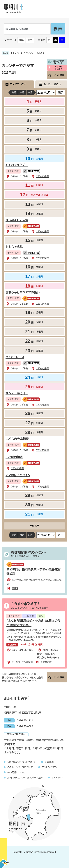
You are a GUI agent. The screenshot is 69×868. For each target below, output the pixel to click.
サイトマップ (57, 778)
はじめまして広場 (17, 220)
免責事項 (49, 762)
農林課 (15, 588)
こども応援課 (42, 176)
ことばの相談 (14, 457)
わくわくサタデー (17, 165)
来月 (30, 93)
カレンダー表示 (18, 84)
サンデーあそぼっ (17, 393)
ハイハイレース (15, 357)
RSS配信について (16, 773)
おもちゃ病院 (14, 247)
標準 (21, 40)
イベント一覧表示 (52, 84)
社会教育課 (46, 662)
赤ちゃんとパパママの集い (23, 292)
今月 (22, 93)
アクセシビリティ (50, 767)
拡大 (30, 40)
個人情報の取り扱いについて (22, 762)
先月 (14, 93)
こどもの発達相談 (17, 439)
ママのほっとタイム (18, 475)
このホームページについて (20, 767)
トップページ (17, 53)
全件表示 (35, 526)
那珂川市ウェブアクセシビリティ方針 (25, 778)
